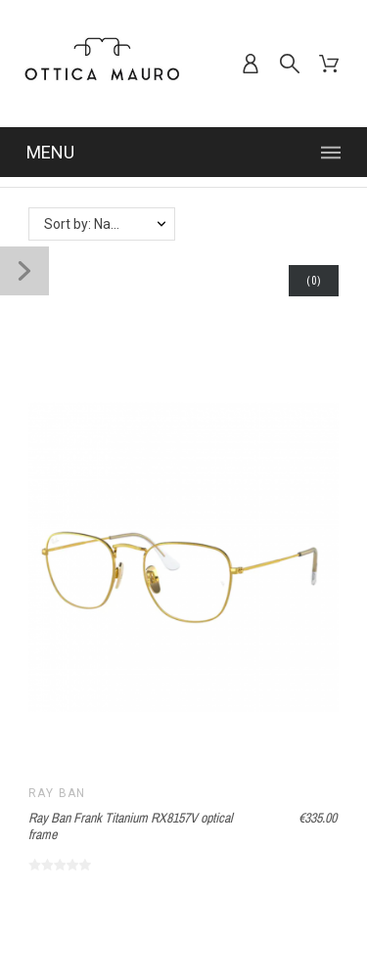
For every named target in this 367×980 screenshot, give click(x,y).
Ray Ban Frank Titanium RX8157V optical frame (131, 826)
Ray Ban (57, 793)
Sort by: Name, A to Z (109, 224)
